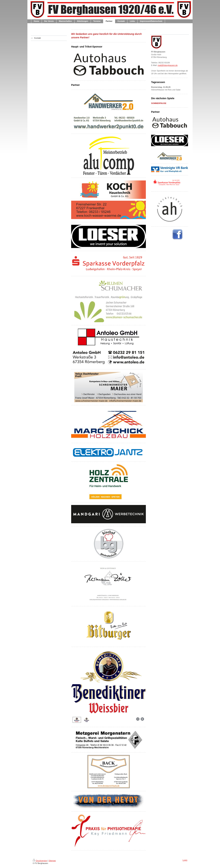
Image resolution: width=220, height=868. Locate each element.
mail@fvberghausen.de (168, 65)
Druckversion (40, 861)
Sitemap (52, 861)
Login (185, 860)
